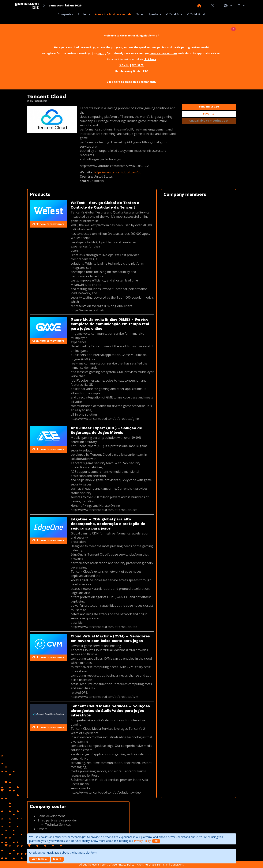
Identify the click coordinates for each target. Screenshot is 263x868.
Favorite (209, 113)
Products (84, 14)
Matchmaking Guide (128, 71)
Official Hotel (196, 14)
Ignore (57, 859)
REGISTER (138, 65)
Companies (65, 14)
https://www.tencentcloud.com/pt (117, 172)
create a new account (163, 53)
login (101, 53)
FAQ (146, 71)
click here (150, 59)
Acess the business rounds (113, 14)
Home (199, 6)
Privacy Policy (142, 841)
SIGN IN (124, 65)
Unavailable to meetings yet (209, 121)
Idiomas (228, 6)
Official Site (174, 14)
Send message (209, 106)
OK (156, 841)
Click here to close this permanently (132, 82)
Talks (140, 14)
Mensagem (212, 6)
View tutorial (40, 859)
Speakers (155, 14)
